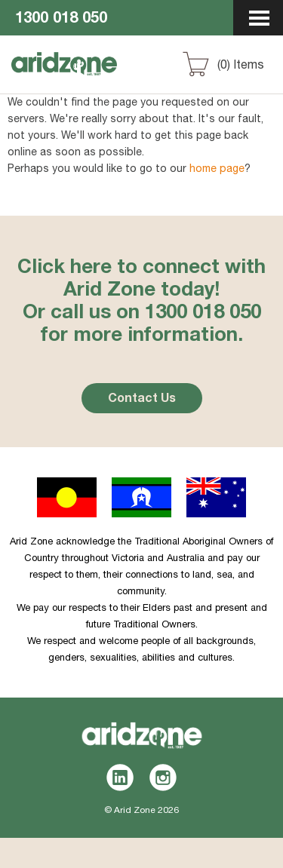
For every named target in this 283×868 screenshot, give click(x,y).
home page (217, 170)
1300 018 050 (61, 20)
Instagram (163, 778)
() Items (241, 66)
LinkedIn (120, 778)
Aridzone (92, 78)
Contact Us (142, 400)
